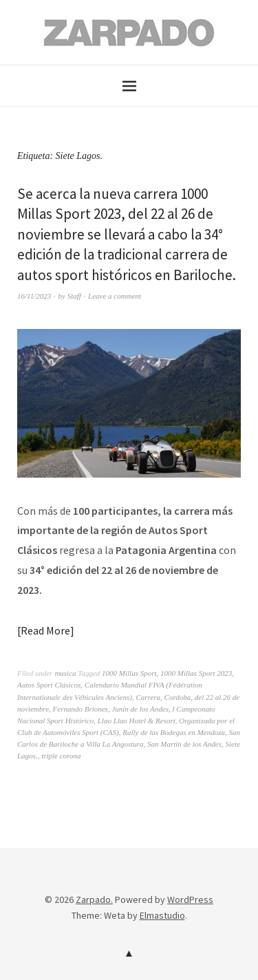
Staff (74, 296)
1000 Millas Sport (129, 673)
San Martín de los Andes (184, 744)
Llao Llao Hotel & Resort (137, 721)
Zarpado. (94, 899)
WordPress (190, 899)
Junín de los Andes (140, 709)
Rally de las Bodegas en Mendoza (174, 732)
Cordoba (178, 697)
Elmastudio (162, 915)
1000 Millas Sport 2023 (196, 673)
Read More (45, 630)
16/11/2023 (34, 296)
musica (65, 673)
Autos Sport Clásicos (49, 685)
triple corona (61, 756)
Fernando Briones (80, 709)
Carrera (148, 697)
